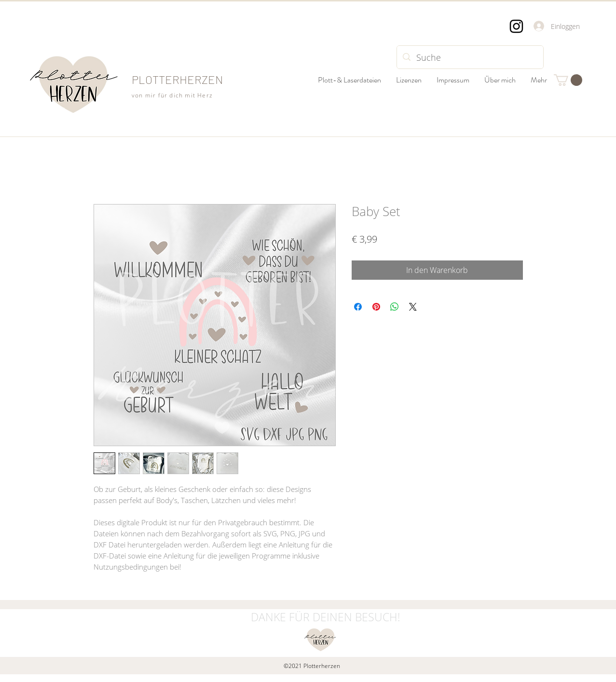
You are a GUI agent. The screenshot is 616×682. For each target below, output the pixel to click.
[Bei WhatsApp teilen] (395, 307)
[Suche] (470, 57)
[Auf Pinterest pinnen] (376, 307)
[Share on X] (413, 307)
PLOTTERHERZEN (177, 79)
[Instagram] (516, 26)
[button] (568, 80)
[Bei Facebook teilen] (358, 307)
